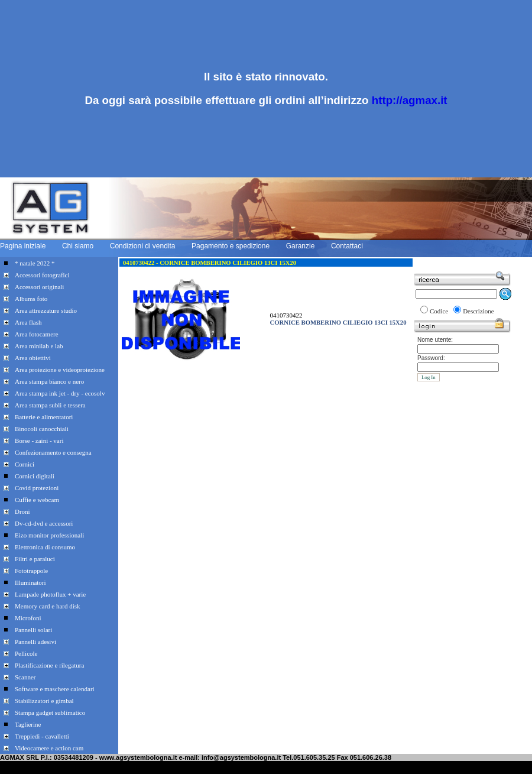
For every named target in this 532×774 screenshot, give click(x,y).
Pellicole (26, 653)
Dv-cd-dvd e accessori (44, 523)
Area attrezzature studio (46, 310)
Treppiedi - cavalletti (42, 736)
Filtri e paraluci (35, 559)
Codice (439, 311)
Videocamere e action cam (49, 748)
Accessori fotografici (42, 275)
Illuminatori (30, 582)
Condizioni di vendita (143, 246)
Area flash (28, 322)
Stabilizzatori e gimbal (44, 701)
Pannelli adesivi (35, 642)
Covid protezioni (37, 488)
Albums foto (31, 299)
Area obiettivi (33, 358)
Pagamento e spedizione (231, 246)
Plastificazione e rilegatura (49, 665)
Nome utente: (435, 340)
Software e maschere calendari (55, 689)
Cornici (25, 464)
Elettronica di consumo (45, 547)
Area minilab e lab (39, 346)
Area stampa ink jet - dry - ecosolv (60, 393)
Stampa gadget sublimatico (50, 713)
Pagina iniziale (23, 246)
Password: (431, 358)
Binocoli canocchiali (42, 429)
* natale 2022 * (35, 263)
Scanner (25, 677)
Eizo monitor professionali (49, 535)
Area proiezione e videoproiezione (60, 370)
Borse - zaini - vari (39, 441)
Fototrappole (31, 571)
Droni (22, 511)
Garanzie (301, 246)
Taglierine (28, 724)
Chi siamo (78, 246)
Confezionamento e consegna (53, 452)
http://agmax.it (410, 100)
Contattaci (347, 246)
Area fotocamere (37, 334)
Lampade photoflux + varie (50, 594)
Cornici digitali (35, 476)
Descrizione (479, 311)
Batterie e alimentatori (44, 417)
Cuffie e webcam (37, 500)
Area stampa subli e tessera (50, 405)
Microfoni (28, 618)
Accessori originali (39, 287)
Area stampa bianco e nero (49, 381)
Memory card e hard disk (48, 606)
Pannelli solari (33, 630)
